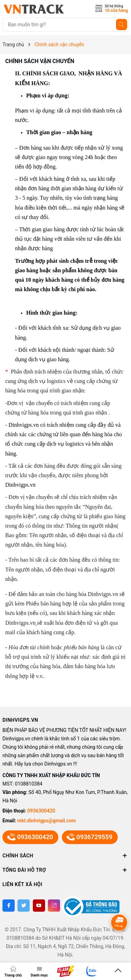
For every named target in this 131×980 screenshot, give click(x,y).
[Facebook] (9, 906)
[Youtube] (39, 906)
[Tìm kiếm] (122, 25)
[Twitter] (24, 906)
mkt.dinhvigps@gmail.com (46, 821)
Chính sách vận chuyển (40, 61)
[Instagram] (54, 906)
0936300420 (41, 811)
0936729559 (90, 837)
